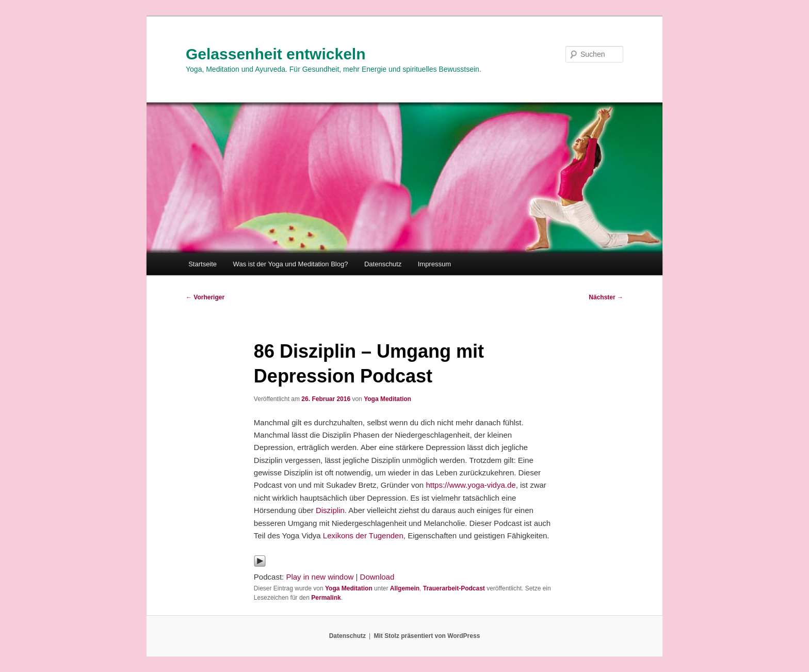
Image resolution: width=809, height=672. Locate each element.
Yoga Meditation (387, 399)
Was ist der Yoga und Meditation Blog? (291, 264)
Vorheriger (205, 297)
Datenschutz (383, 264)
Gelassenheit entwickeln (276, 54)
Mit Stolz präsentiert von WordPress (427, 636)
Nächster (606, 297)
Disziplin (330, 510)
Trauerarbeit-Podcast (454, 588)
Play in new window (320, 577)
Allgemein (405, 588)
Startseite (203, 264)
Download (377, 577)
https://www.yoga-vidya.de (471, 485)
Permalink (326, 598)
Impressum (434, 264)
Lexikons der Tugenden (363, 535)
